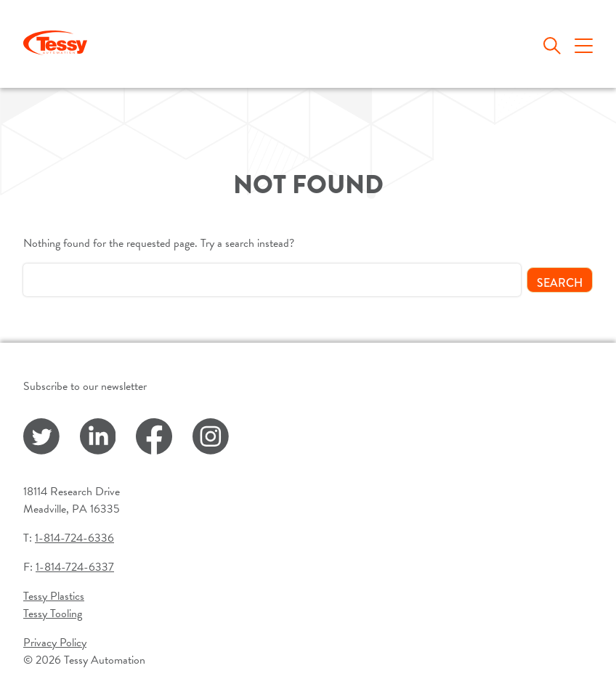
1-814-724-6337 (75, 567)
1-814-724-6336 (74, 538)
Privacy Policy (55, 643)
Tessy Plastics (54, 596)
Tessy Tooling (53, 614)
